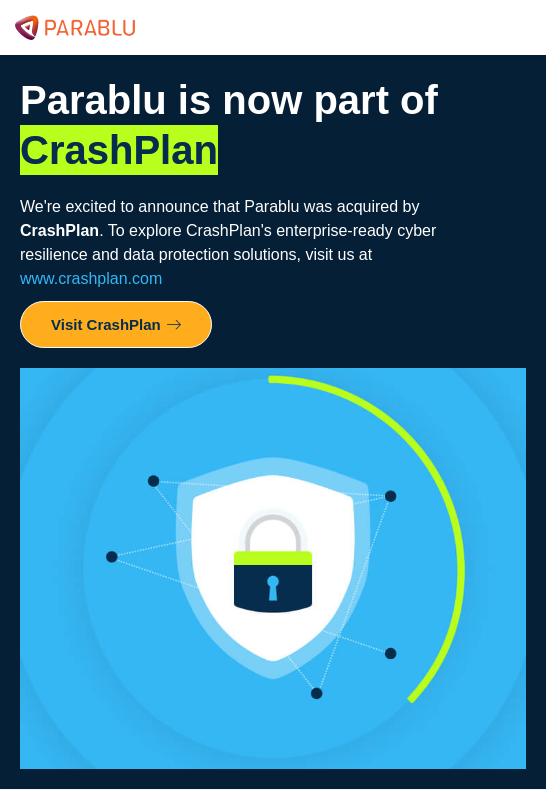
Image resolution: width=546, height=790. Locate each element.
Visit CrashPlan (116, 324)
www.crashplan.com (91, 278)
